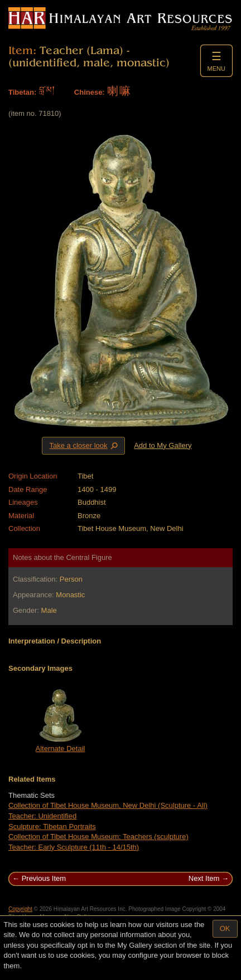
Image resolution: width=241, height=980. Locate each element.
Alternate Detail (61, 749)
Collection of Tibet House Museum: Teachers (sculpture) (98, 837)
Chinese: (90, 92)
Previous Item (44, 878)
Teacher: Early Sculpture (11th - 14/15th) (74, 847)
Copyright (20, 909)
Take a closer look (84, 445)
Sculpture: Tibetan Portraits (52, 827)
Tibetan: (22, 92)
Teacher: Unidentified (42, 816)
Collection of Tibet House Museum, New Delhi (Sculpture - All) (108, 805)
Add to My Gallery (163, 445)
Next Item (204, 878)
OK (225, 928)
